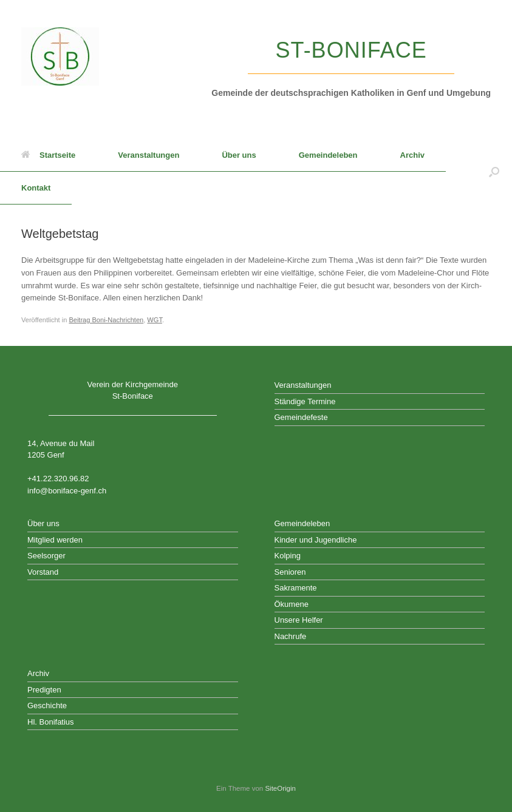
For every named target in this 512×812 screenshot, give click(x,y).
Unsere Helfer (299, 620)
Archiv (412, 155)
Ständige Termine (305, 401)
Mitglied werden (55, 540)
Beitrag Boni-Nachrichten (106, 320)
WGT (155, 320)
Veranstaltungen (148, 155)
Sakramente (296, 588)
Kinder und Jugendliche (316, 540)
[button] (494, 172)
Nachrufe (291, 636)
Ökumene (292, 604)
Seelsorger (46, 556)
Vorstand (43, 572)
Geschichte (47, 705)
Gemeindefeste (301, 417)
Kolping (288, 556)
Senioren (290, 572)
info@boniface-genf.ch (67, 491)
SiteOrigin (280, 788)
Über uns (239, 155)
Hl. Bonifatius (51, 722)
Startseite (48, 155)
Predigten (44, 690)
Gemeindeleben (328, 155)
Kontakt (36, 188)
